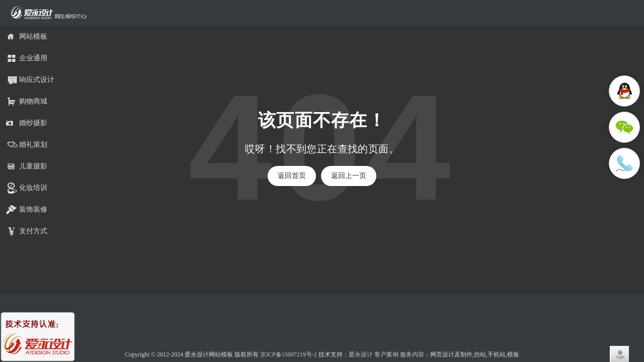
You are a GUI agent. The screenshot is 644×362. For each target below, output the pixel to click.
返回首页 (292, 176)
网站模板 (33, 36)
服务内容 (412, 354)
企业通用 (33, 58)
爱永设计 (361, 354)
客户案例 (386, 354)
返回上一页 (349, 176)
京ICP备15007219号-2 (289, 354)
